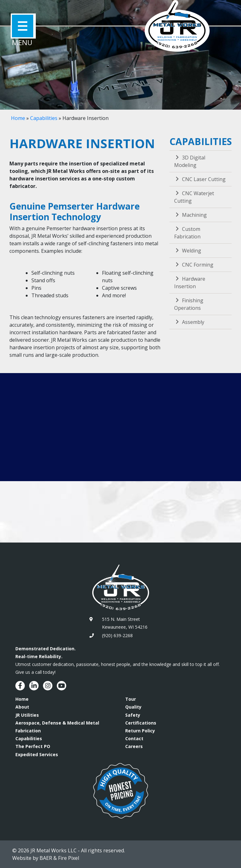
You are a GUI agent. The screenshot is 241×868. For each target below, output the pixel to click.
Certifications (141, 723)
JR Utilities (27, 715)
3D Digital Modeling (190, 161)
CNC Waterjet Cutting (194, 197)
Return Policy (140, 731)
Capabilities (44, 118)
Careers (134, 746)
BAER (46, 858)
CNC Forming (194, 265)
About (22, 707)
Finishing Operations (189, 304)
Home (18, 118)
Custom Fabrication (187, 233)
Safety (133, 715)
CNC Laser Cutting (200, 179)
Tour (131, 699)
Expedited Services (37, 754)
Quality (133, 707)
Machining (190, 215)
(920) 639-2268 (117, 635)
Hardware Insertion (190, 283)
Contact (134, 738)
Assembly (189, 322)
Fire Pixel (69, 858)
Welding (188, 251)
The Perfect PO (33, 746)
